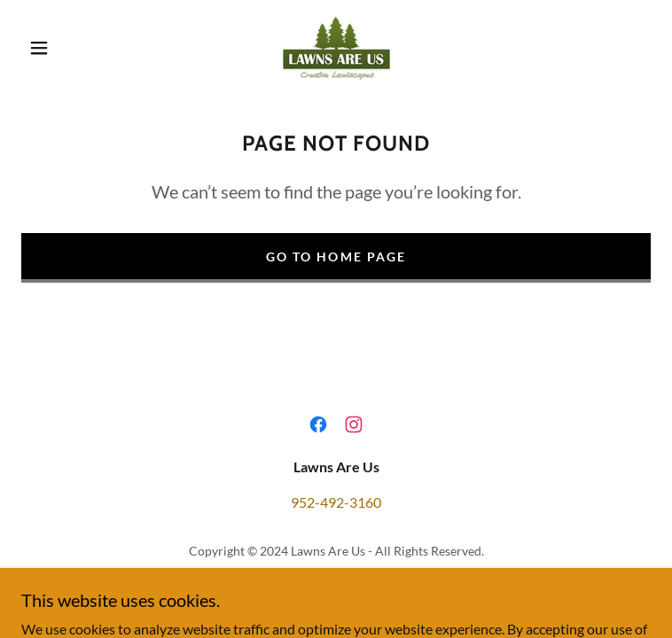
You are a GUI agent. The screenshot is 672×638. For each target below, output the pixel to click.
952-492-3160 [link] (336, 502)
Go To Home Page (336, 257)
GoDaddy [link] (370, 576)
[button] (53, 48)
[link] (336, 47)
